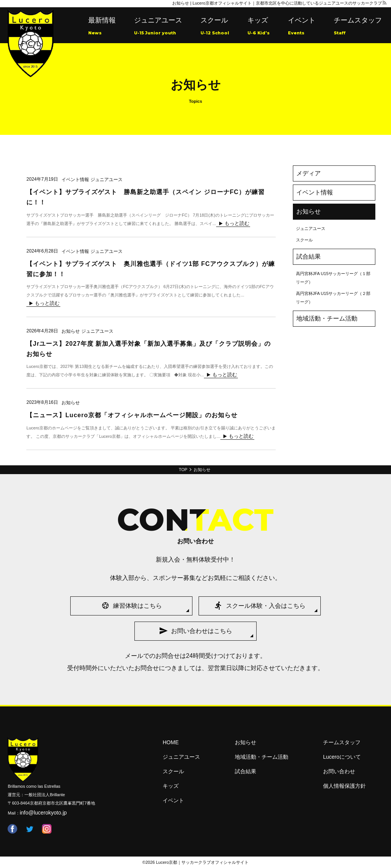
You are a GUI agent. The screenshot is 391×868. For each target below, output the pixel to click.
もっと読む (237, 223)
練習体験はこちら (137, 606)
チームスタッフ (358, 27)
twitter (30, 829)
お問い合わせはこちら (202, 631)
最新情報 (102, 27)
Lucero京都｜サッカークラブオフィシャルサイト (203, 862)
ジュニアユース (158, 27)
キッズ (259, 27)
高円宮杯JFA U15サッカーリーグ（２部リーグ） (333, 298)
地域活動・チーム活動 (327, 318)
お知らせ (309, 211)
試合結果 (309, 257)
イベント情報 (315, 192)
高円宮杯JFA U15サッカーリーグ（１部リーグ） (333, 278)
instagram (47, 829)
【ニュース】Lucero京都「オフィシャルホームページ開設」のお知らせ (132, 415)
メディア (309, 173)
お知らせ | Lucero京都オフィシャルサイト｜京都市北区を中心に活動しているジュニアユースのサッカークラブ (277, 3)
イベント (302, 27)
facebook (12, 829)
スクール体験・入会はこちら (266, 606)
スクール (215, 27)
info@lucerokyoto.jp (43, 813)
